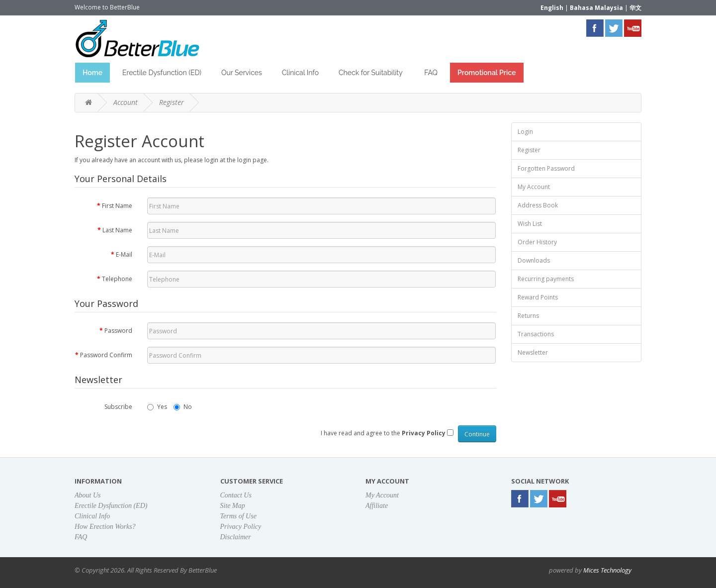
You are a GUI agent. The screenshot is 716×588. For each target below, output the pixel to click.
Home (92, 73)
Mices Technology (607, 570)
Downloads (534, 260)
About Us (88, 495)
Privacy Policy (241, 527)
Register (172, 102)
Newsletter (533, 352)
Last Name (117, 230)
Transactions (536, 334)
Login (525, 132)
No (183, 407)
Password (118, 331)
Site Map (233, 506)
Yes (157, 407)
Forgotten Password (546, 168)
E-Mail (124, 254)
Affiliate (377, 506)
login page (252, 160)
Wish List (530, 224)
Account (126, 102)
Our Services (242, 73)
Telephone (117, 279)
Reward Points (538, 297)
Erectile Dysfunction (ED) (162, 73)
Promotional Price (487, 73)
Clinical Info (300, 73)
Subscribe (118, 407)
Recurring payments (546, 279)
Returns (528, 316)
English (552, 8)
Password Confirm (106, 355)
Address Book (538, 205)
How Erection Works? (105, 527)
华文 (635, 8)
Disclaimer (236, 537)
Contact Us (236, 495)
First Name (117, 206)
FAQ (431, 73)
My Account (534, 187)
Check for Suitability (371, 73)
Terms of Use (238, 516)
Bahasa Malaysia (596, 8)
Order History (537, 242)
